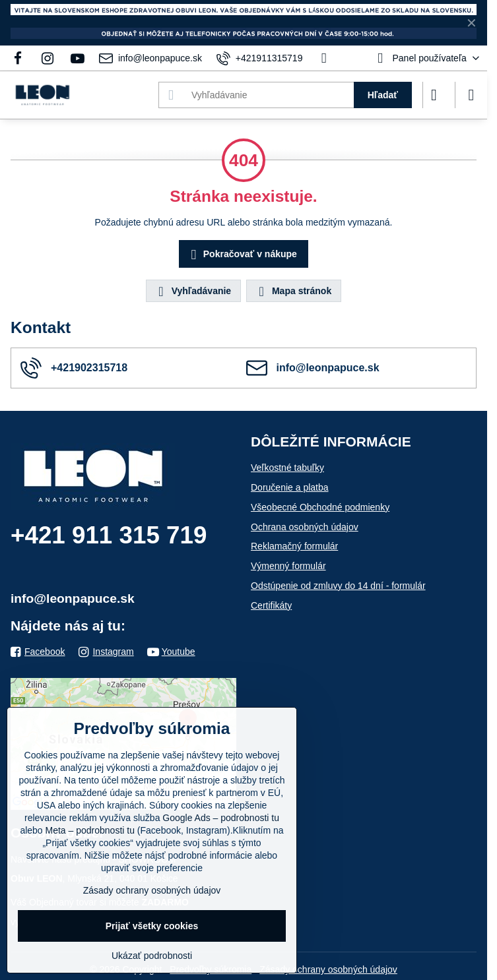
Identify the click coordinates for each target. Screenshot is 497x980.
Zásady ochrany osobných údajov (328, 969)
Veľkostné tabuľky (287, 468)
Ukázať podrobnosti (152, 956)
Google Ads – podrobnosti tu (221, 818)
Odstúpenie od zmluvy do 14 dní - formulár (338, 586)
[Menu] (471, 95)
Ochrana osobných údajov (305, 527)
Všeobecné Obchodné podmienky (320, 507)
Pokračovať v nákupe (242, 255)
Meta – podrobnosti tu (90, 830)
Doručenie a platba (290, 487)
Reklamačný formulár (294, 546)
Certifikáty (271, 605)
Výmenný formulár (288, 566)
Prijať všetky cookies (152, 926)
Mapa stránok (293, 291)
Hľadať (383, 95)
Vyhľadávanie (193, 291)
